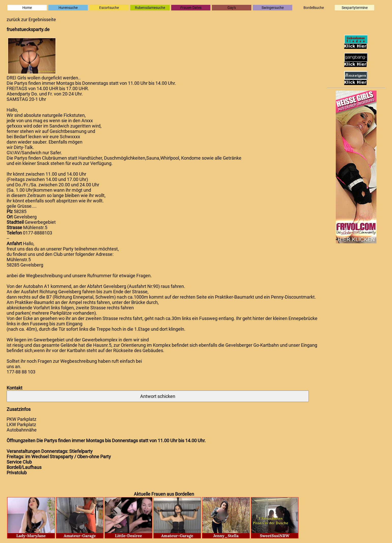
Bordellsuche (314, 8)
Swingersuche (273, 8)
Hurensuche (68, 8)
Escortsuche (109, 8)
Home (27, 8)
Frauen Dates (191, 8)
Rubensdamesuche (150, 8)
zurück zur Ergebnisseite (31, 19)
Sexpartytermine (355, 8)
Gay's (232, 8)
